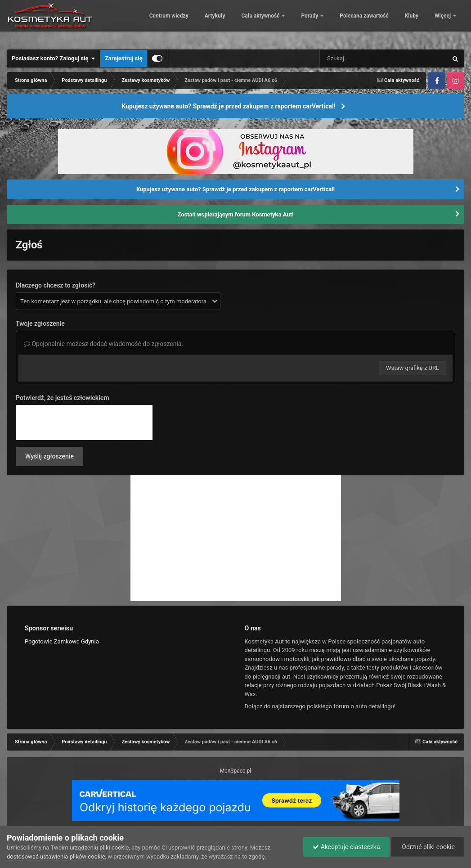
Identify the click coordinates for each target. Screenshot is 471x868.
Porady (340, 22)
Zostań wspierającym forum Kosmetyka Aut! (235, 214)
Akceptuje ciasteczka (346, 847)
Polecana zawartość (394, 22)
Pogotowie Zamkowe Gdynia (62, 641)
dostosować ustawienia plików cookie (56, 857)
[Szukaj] (363, 58)
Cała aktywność (291, 22)
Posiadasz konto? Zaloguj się (54, 58)
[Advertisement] (236, 538)
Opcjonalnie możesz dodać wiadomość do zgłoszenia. (103, 344)
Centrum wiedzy (199, 22)
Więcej (443, 22)
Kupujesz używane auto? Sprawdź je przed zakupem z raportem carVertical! (228, 106)
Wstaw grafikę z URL (413, 368)
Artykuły (245, 22)
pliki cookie (114, 848)
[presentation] (84, 423)
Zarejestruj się (124, 58)
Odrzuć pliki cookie (428, 847)
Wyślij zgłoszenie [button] (49, 456)
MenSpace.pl (235, 771)
